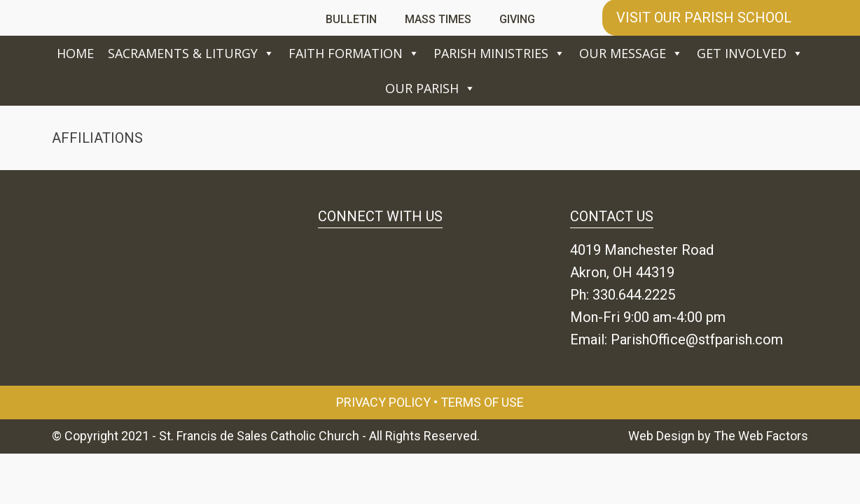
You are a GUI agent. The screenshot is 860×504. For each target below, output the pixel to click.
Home (75, 53)
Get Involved (750, 53)
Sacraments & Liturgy (191, 53)
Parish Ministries (499, 53)
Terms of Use (482, 402)
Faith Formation (354, 53)
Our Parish (430, 88)
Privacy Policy (383, 402)
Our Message (631, 53)
